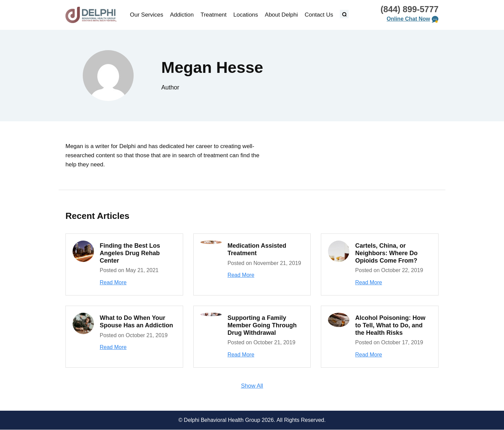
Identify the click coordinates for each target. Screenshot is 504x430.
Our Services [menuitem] (147, 15)
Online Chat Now (408, 19)
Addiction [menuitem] (182, 15)
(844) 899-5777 (410, 9)
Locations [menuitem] (246, 15)
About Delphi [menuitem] (281, 15)
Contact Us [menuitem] (319, 15)
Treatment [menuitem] (214, 15)
